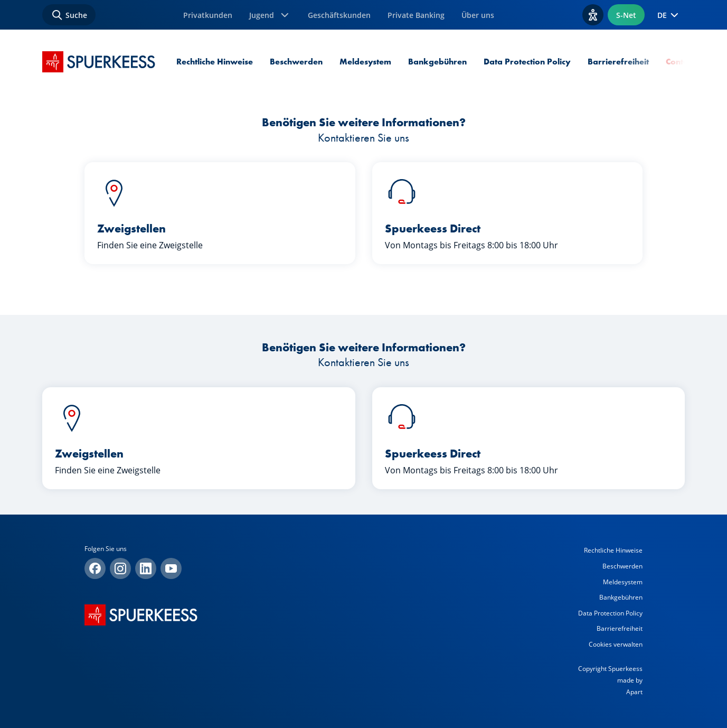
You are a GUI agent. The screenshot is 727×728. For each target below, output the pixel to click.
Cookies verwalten (616, 644)
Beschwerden (296, 62)
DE (669, 15)
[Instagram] (120, 568)
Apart (634, 692)
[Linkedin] (146, 568)
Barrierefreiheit (618, 62)
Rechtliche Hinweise (215, 62)
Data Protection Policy (527, 62)
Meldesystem (365, 62)
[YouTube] (171, 568)
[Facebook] (95, 568)
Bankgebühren (437, 62)
